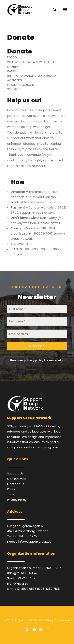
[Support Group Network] (20, 10)
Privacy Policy (17, 500)
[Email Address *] (37, 334)
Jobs (11, 494)
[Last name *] (37, 321)
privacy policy (34, 360)
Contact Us (16, 484)
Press (11, 489)
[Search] (53, 10)
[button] (65, 10)
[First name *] (37, 309)
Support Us (15, 473)
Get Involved (16, 479)
